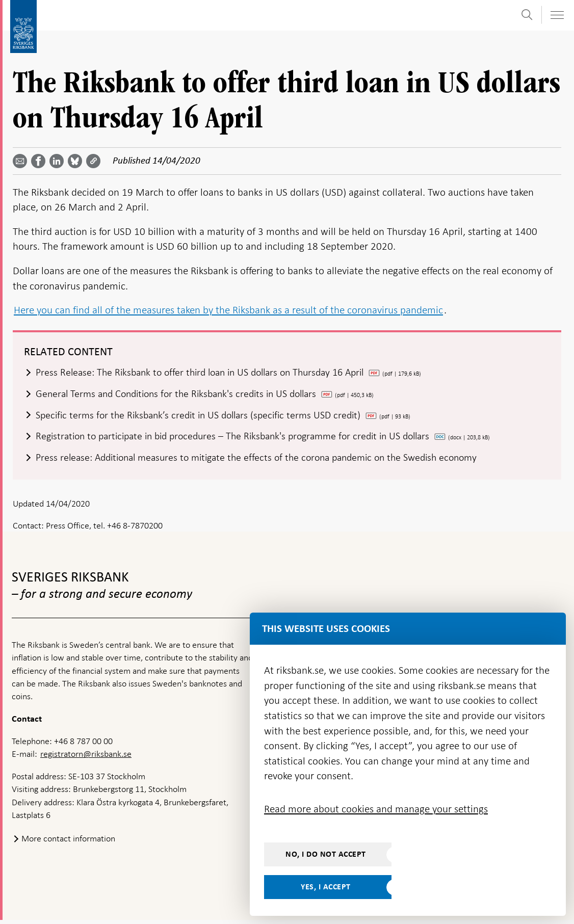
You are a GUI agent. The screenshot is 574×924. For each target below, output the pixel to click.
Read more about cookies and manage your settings (376, 809)
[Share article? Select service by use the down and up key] (59, 161)
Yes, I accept (326, 887)
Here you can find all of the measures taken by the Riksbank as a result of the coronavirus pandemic (228, 310)
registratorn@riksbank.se (86, 758)
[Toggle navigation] (557, 15)
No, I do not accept (326, 854)
